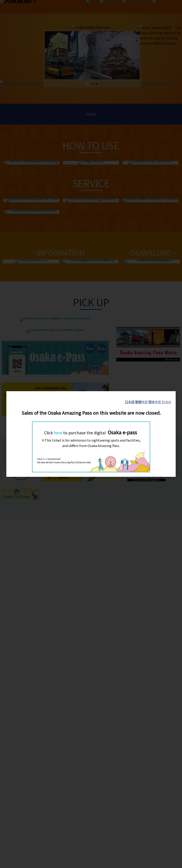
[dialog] (91, 434)
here (58, 433)
